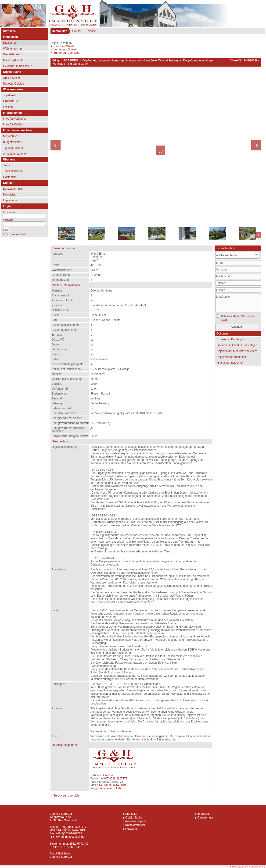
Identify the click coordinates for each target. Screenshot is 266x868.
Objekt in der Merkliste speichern (237, 351)
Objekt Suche (11, 78)
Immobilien (60, 31)
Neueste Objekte (13, 84)
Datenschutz (205, 818)
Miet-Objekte (13, 60)
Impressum (10, 200)
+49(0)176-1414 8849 (112, 785)
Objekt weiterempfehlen (231, 357)
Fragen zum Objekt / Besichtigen (237, 345)
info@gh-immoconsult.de (106, 788)
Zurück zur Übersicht (66, 53)
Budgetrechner (12, 142)
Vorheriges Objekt (65, 50)
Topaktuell (9, 95)
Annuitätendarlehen (15, 154)
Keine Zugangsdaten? (14, 234)
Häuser (10, 43)
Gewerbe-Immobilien (18, 66)
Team (6, 165)
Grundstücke (13, 54)
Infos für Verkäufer (14, 119)
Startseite (9, 31)
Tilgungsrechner (13, 148)
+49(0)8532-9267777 (114, 779)
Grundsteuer (11, 101)
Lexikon (8, 107)
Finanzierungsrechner (230, 363)
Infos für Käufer (13, 125)
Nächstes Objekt (64, 46)
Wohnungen (12, 49)
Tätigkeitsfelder (13, 171)
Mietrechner (10, 136)
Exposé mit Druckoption (231, 339)
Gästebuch (10, 177)
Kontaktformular (13, 189)
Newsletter (10, 195)
